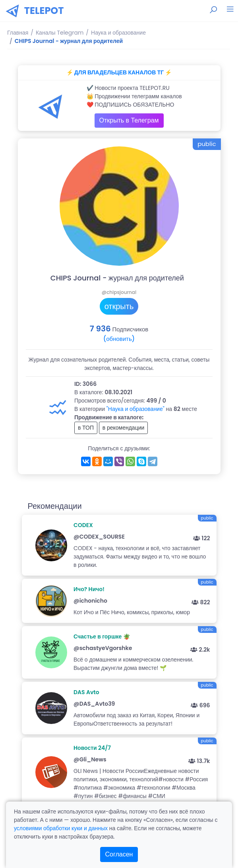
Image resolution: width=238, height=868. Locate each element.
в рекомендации (124, 428)
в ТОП (86, 428)
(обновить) (119, 339)
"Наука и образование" (135, 409)
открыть (119, 306)
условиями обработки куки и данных (61, 828)
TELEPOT (44, 11)
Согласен (119, 854)
